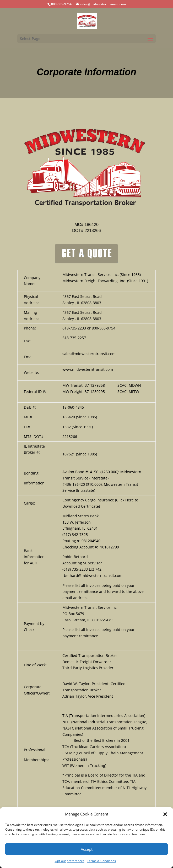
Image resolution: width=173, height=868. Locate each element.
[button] (165, 814)
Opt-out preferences (70, 861)
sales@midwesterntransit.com (89, 354)
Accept (87, 849)
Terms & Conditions (101, 861)
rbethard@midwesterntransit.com (92, 575)
